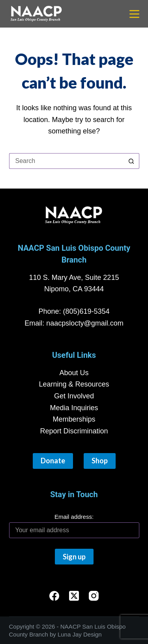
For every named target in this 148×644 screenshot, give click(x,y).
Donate (53, 461)
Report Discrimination (74, 431)
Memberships (74, 419)
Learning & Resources (74, 384)
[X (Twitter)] (74, 596)
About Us (74, 373)
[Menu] (134, 14)
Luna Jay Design (80, 634)
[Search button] (131, 161)
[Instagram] (94, 596)
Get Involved (74, 396)
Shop (100, 461)
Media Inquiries (74, 408)
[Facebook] (54, 596)
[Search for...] (66, 161)
